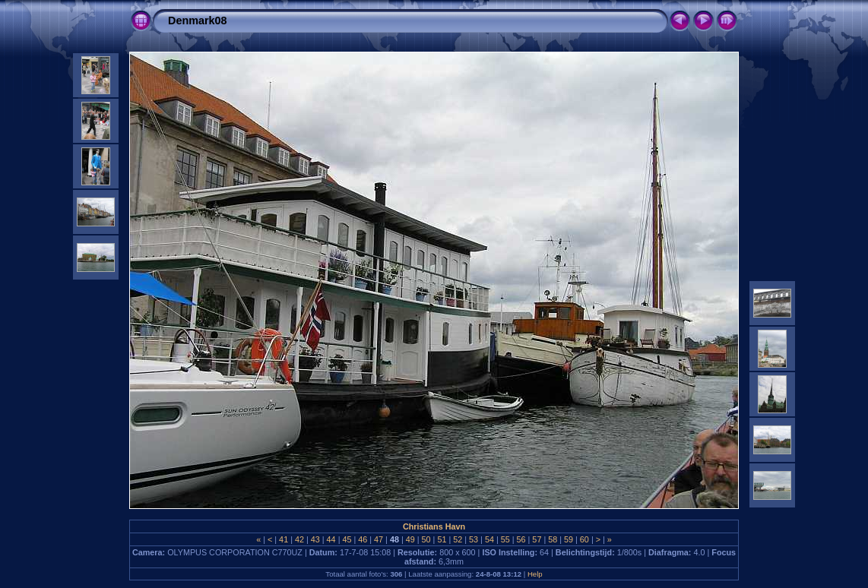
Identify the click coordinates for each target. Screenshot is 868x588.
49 (410, 539)
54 (489, 539)
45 (347, 539)
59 (569, 539)
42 (299, 539)
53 (474, 539)
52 (458, 539)
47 (379, 539)
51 (442, 539)
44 (331, 539)
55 (505, 539)
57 (537, 539)
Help (535, 574)
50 (426, 539)
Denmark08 (198, 21)
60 (584, 539)
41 (284, 539)
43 (315, 539)
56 (521, 539)
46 (363, 539)
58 (553, 539)
